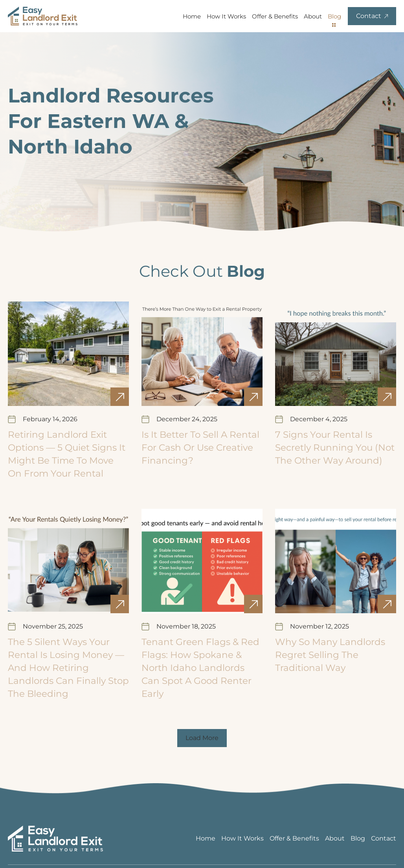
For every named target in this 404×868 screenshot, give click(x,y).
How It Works (226, 16)
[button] (202, 738)
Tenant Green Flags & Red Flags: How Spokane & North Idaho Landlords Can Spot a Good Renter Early (200, 668)
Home (192, 16)
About (313, 16)
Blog (334, 16)
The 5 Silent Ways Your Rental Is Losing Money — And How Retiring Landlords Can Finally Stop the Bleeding (68, 668)
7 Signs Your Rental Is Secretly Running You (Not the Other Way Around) (335, 448)
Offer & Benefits (275, 16)
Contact (384, 838)
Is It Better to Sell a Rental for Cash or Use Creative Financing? (200, 448)
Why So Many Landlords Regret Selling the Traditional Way (330, 655)
